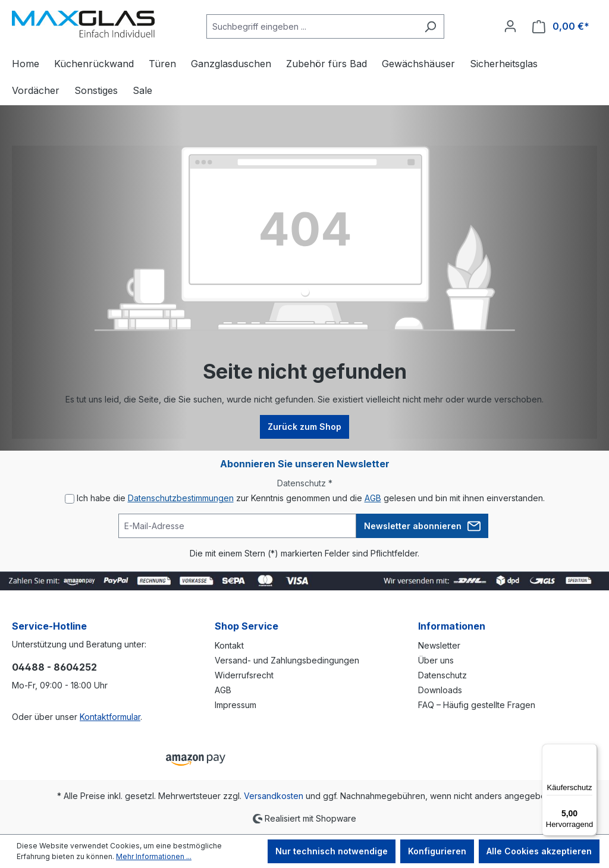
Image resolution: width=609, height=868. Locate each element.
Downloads (440, 690)
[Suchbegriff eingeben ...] (312, 26)
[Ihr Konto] (510, 26)
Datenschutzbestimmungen (181, 498)
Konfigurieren (437, 851)
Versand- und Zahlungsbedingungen (287, 660)
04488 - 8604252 (54, 667)
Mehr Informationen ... (154, 856)
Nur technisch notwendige (332, 851)
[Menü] (590, 751)
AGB (373, 498)
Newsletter (439, 645)
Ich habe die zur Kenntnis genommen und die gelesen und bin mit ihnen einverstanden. (311, 498)
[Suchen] (430, 26)
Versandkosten (274, 796)
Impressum (236, 705)
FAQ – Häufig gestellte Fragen (477, 705)
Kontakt (229, 645)
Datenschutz (442, 675)
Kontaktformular (110, 717)
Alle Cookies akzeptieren (539, 851)
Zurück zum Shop (304, 427)
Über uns (436, 660)
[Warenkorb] (561, 26)
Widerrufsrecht (244, 675)
